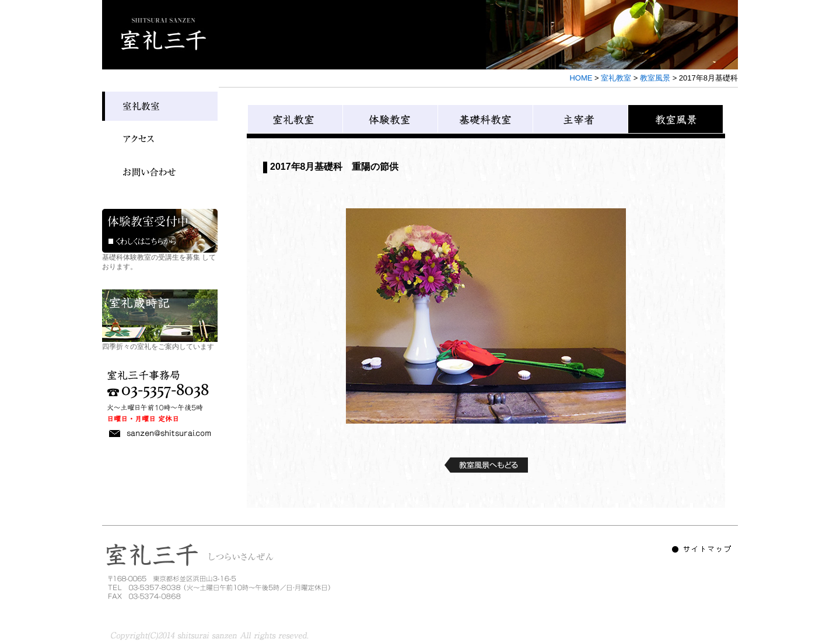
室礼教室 (616, 78)
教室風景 (655, 78)
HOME (581, 78)
